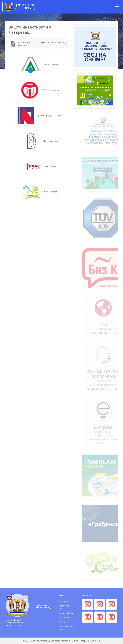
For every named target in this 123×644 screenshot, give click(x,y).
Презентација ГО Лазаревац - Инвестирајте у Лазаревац (42, 44)
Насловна (63, 601)
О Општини (64, 618)
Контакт (62, 622)
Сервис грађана (66, 613)
